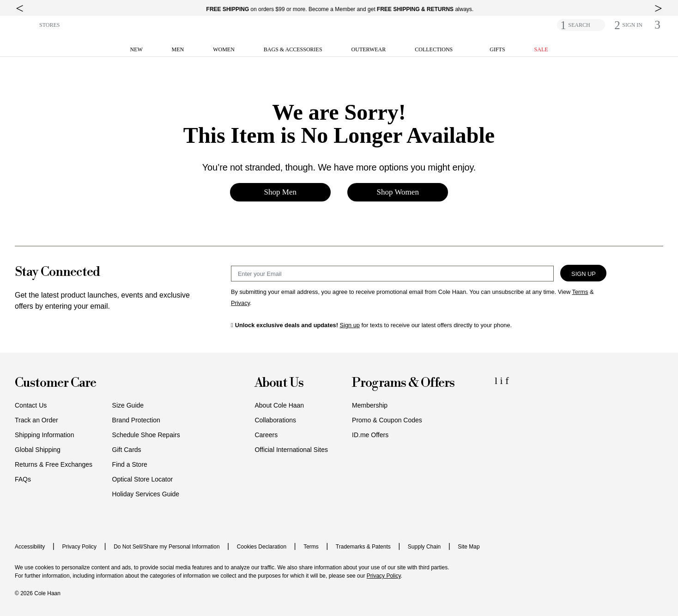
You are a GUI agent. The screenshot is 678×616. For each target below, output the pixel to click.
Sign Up (584, 274)
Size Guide (128, 405)
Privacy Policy (79, 547)
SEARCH (579, 25)
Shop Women (398, 192)
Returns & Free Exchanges (54, 464)
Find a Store (130, 464)
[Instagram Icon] (503, 381)
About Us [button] (279, 383)
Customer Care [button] (55, 383)
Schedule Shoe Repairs (146, 435)
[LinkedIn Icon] (497, 381)
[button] (25, 24)
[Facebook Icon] (507, 381)
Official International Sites (291, 450)
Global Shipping (38, 450)
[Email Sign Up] (392, 274)
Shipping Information (44, 435)
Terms (311, 547)
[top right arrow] (658, 8)
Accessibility (30, 547)
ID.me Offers (370, 435)
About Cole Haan (279, 405)
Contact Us (31, 405)
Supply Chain (424, 547)
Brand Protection (136, 420)
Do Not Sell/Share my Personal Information (166, 547)
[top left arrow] (20, 8)
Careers (266, 435)
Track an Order (36, 420)
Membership (370, 405)
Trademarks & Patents (363, 547)
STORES (49, 25)
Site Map (469, 547)
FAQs (23, 479)
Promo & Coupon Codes (387, 420)
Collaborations (275, 420)
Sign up (350, 325)
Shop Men (280, 192)
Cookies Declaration (262, 547)
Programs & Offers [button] (403, 383)
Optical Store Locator (143, 479)
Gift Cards (127, 450)
